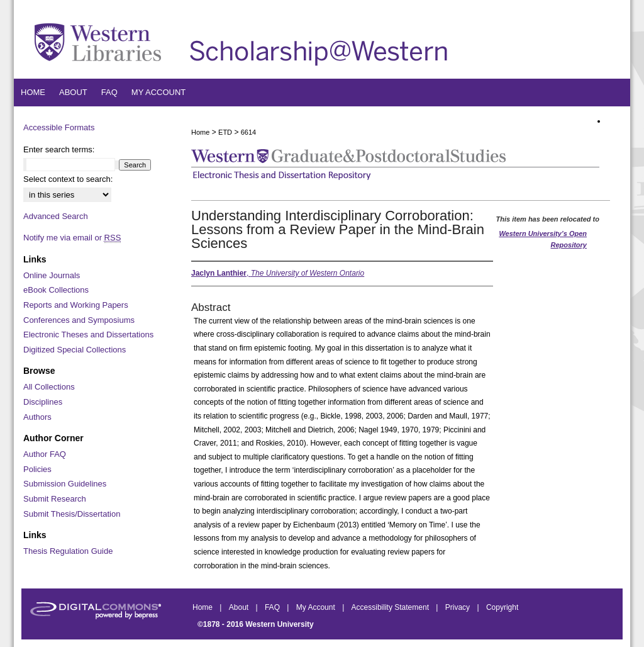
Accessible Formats (59, 127)
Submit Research (55, 499)
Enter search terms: (59, 149)
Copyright (502, 607)
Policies (37, 469)
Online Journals (52, 275)
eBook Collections (56, 290)
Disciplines (43, 402)
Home (200, 132)
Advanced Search (56, 216)
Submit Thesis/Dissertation (72, 514)
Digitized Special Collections (75, 350)
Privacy (459, 607)
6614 (248, 132)
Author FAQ (45, 454)
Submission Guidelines (65, 484)
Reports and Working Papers (76, 305)
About (240, 607)
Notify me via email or (72, 238)
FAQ (273, 607)
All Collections (49, 387)
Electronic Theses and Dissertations (88, 335)
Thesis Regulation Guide (68, 551)
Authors (37, 417)
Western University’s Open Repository (543, 239)
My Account (317, 607)
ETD (225, 132)
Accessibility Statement (391, 607)
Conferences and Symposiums (79, 320)
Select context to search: (68, 179)
